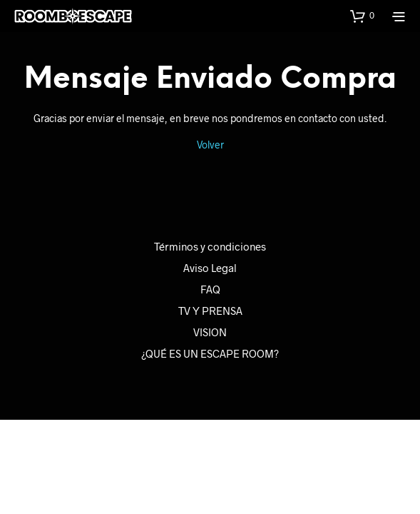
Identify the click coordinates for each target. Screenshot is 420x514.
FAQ (210, 289)
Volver (210, 145)
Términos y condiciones (210, 246)
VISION (210, 332)
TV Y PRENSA (210, 311)
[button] (362, 16)
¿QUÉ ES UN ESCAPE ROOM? (210, 353)
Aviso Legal (210, 268)
